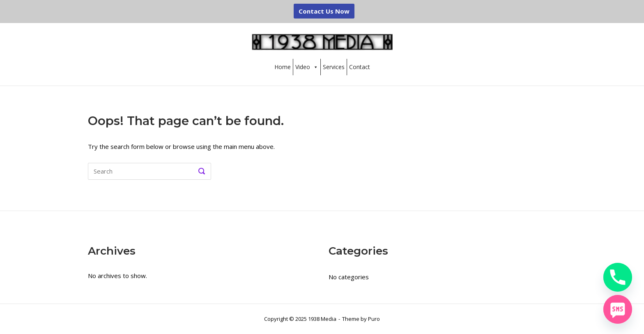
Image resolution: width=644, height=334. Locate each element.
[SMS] (618, 309)
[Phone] (618, 277)
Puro (374, 319)
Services (334, 67)
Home (283, 67)
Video (307, 67)
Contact (360, 67)
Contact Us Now (324, 11)
